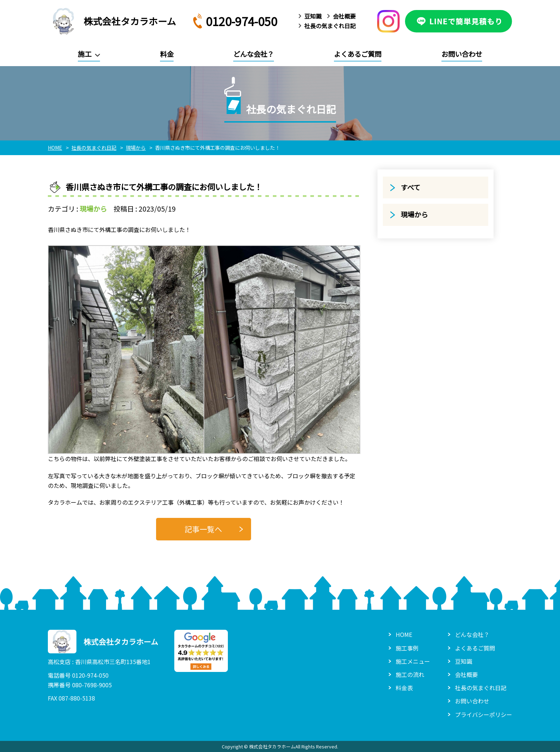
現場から (93, 209)
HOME (404, 634)
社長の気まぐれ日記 (330, 26)
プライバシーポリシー (484, 714)
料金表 (404, 688)
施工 (85, 54)
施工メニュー (413, 661)
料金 (167, 54)
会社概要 (344, 16)
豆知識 (313, 16)
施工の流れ (410, 674)
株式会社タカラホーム (112, 21)
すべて (411, 187)
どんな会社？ (254, 54)
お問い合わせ (462, 54)
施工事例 (407, 648)
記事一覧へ (203, 529)
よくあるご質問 (358, 54)
